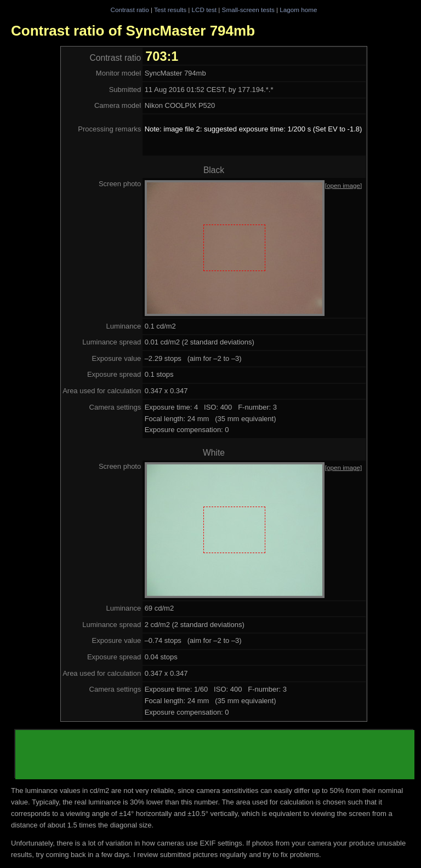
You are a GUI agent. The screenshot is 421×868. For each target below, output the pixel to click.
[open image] (344, 185)
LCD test (204, 10)
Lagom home (298, 10)
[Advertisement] (215, 755)
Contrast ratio (129, 10)
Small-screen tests (248, 10)
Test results (170, 10)
